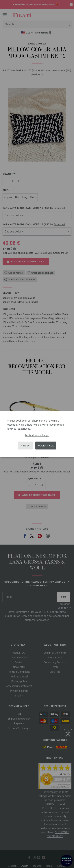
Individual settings (37, 435)
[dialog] (37, 434)
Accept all (46, 445)
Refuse (25, 445)
